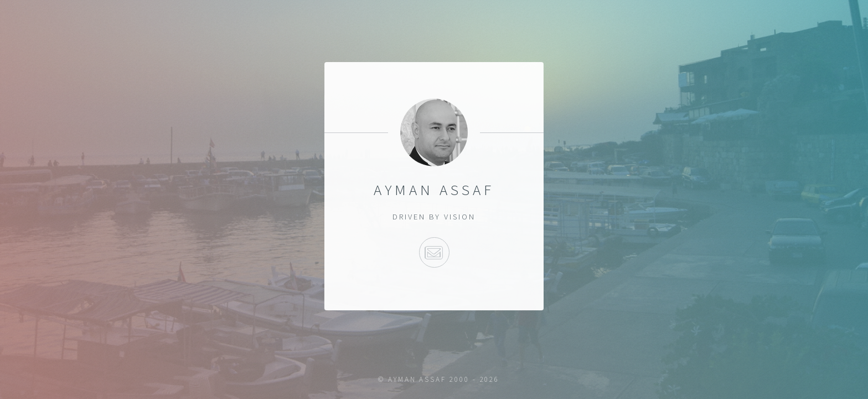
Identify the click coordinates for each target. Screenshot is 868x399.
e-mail (434, 252)
